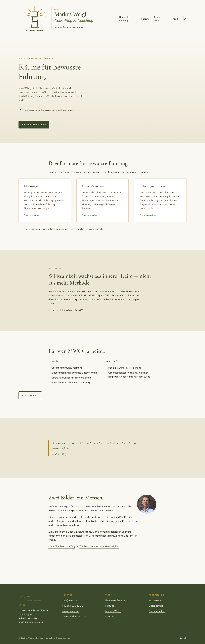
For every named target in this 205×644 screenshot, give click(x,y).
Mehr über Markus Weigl (62, 546)
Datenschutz (156, 606)
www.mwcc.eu (70, 611)
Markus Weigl (157, 19)
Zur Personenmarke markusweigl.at (99, 546)
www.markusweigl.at (74, 616)
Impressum (155, 600)
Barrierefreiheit (157, 611)
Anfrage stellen (30, 395)
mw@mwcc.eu (70, 600)
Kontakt (174, 19)
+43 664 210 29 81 (72, 606)
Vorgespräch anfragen (34, 125)
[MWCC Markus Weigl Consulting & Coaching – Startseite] (67, 19)
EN (185, 19)
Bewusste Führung (124, 19)
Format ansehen (32, 215)
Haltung (145, 19)
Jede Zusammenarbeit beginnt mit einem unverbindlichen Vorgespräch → (66, 229)
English (183, 638)
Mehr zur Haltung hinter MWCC (66, 310)
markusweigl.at (62, 506)
